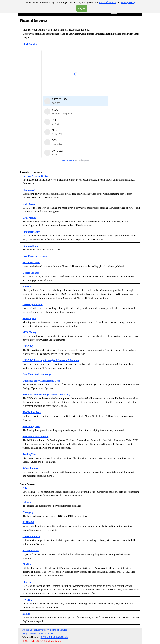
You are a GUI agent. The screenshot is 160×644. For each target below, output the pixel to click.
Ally (25, 488)
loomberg (29, 190)
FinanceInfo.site (31, 232)
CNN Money (29, 218)
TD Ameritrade (31, 550)
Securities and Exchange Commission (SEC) (46, 395)
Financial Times (31, 262)
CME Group (29, 204)
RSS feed (49, 634)
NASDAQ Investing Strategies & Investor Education (51, 360)
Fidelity (27, 564)
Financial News (31, 246)
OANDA (27, 600)
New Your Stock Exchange (37, 374)
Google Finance (31, 273)
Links (40, 634)
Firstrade (28, 582)
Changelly (28, 512)
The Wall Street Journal (36, 436)
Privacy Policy (128, 2)
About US (28, 630)
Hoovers (27, 287)
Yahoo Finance (31, 468)
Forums (33, 634)
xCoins (26, 614)
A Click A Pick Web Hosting (55, 637)
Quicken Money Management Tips (41, 381)
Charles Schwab (31, 536)
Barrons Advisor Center (36, 176)
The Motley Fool (32, 426)
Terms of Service (107, 2)
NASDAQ (28, 346)
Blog (25, 634)
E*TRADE (28, 522)
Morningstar (30, 318)
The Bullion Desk (32, 412)
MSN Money (29, 332)
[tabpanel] (80, 32)
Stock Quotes (30, 44)
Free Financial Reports (35, 256)
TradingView (30, 454)
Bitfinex (27, 502)
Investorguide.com (33, 304)
